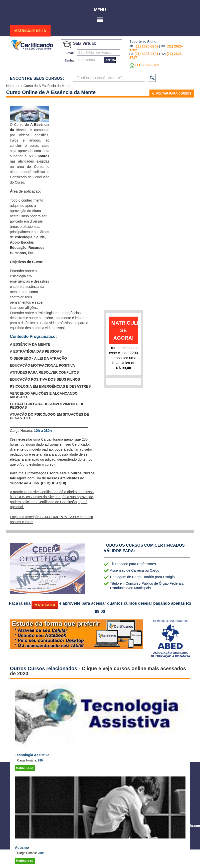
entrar (111, 60)
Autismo (22, 847)
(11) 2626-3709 (147, 46)
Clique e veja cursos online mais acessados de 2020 (98, 671)
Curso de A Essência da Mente (47, 86)
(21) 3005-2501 (146, 54)
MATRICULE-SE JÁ (30, 31)
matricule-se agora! (125, 330)
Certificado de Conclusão (57, 502)
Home (11, 86)
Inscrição (32, 517)
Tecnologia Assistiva (32, 755)
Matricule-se (25, 768)
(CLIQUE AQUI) (53, 483)
